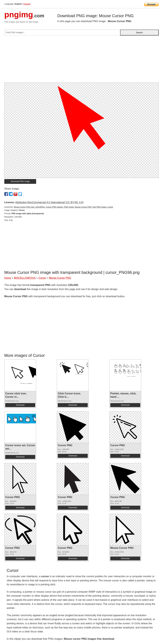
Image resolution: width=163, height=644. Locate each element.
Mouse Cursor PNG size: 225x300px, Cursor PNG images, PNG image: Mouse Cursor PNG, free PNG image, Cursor (63, 207)
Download (20, 405)
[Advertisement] (81, 60)
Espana (27, 4)
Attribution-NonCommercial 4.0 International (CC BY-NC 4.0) (49, 202)
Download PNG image (20, 181)
